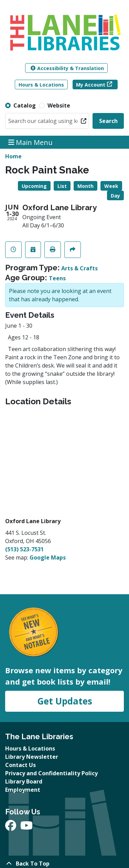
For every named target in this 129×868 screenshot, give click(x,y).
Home (13, 156)
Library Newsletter (32, 757)
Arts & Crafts (79, 268)
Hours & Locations (41, 85)
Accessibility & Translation (67, 68)
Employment (23, 790)
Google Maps (48, 557)
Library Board (24, 781)
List (62, 186)
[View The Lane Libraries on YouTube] (26, 827)
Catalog (25, 105)
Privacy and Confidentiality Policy (51, 773)
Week (111, 186)
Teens (57, 278)
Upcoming (34, 186)
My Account (91, 85)
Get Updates (65, 701)
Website (59, 105)
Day (115, 196)
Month (85, 186)
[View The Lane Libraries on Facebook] (11, 827)
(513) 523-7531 (24, 549)
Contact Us (20, 765)
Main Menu (31, 142)
